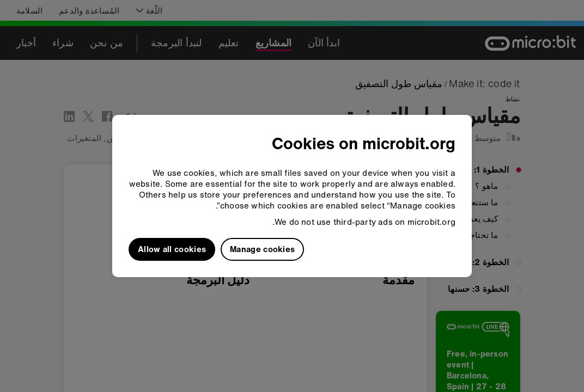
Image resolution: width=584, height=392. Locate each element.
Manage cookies (262, 249)
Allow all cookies (172, 249)
